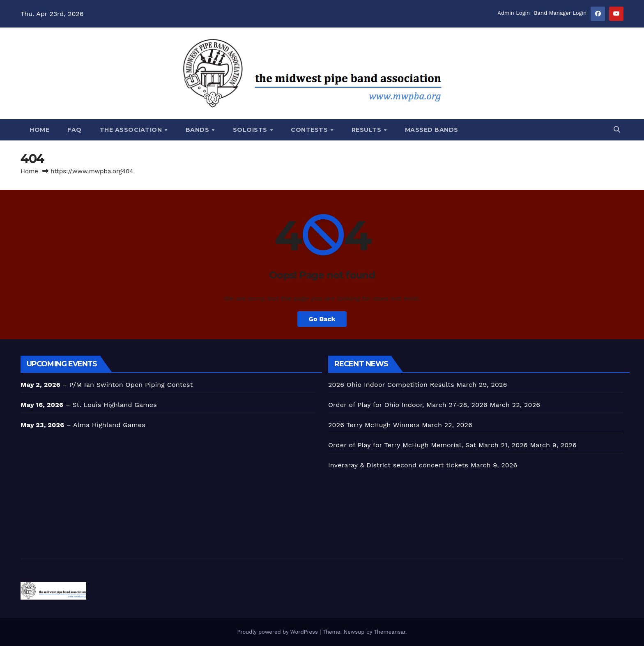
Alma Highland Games (109, 425)
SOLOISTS (251, 130)
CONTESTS (310, 130)
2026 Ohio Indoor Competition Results (391, 385)
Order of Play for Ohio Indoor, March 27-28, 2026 (408, 405)
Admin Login (514, 13)
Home (39, 130)
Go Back (322, 319)
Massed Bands (432, 130)
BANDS (198, 130)
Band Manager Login (560, 13)
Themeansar (390, 632)
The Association (132, 130)
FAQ (75, 130)
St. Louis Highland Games (115, 405)
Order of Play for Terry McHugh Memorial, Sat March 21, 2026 (428, 445)
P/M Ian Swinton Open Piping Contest (131, 385)
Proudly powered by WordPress (278, 632)
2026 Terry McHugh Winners (374, 425)
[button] (617, 130)
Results (367, 130)
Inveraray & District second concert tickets (398, 465)
